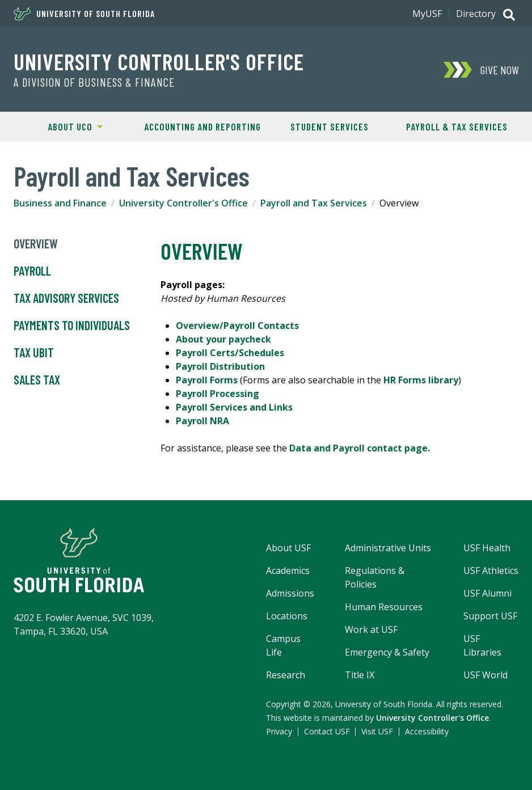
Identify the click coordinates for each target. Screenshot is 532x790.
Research (286, 675)
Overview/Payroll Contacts (237, 326)
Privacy (279, 731)
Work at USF (371, 630)
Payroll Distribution (221, 366)
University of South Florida (84, 14)
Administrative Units (388, 548)
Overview (36, 244)
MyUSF (427, 14)
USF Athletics (491, 571)
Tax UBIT (34, 353)
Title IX (360, 675)
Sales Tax (37, 380)
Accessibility (427, 731)
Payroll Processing (218, 394)
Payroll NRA (202, 421)
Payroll (32, 271)
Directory (476, 14)
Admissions (290, 593)
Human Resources (384, 607)
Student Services (330, 126)
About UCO (57, 126)
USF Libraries (482, 645)
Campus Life (283, 645)
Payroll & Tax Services (457, 126)
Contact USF (327, 731)
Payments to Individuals (72, 326)
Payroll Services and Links (234, 407)
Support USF (490, 616)
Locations (287, 616)
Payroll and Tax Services (314, 203)
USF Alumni (487, 593)
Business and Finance (60, 203)
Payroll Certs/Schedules (231, 353)
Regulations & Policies (375, 577)
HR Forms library (421, 380)
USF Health (487, 548)
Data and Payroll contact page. (361, 448)
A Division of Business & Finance (94, 82)
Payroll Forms (208, 380)
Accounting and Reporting (202, 126)
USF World (485, 675)
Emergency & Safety (387, 652)
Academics (288, 571)
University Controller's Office (159, 61)
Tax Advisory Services (66, 298)
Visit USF (377, 731)
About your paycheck (223, 339)
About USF (288, 548)
